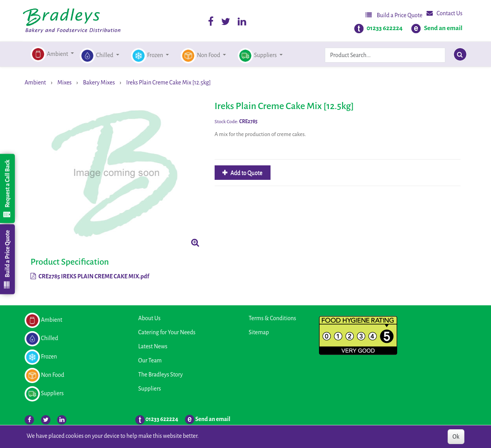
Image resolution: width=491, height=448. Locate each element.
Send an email (443, 28)
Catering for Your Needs (167, 332)
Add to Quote (246, 173)
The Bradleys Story (161, 375)
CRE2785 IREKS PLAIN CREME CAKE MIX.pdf (90, 276)
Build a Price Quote (394, 15)
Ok (456, 437)
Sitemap (259, 332)
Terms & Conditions (272, 318)
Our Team (150, 360)
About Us (150, 318)
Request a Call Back (7, 188)
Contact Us (444, 13)
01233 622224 (385, 28)
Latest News (153, 346)
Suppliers (150, 389)
